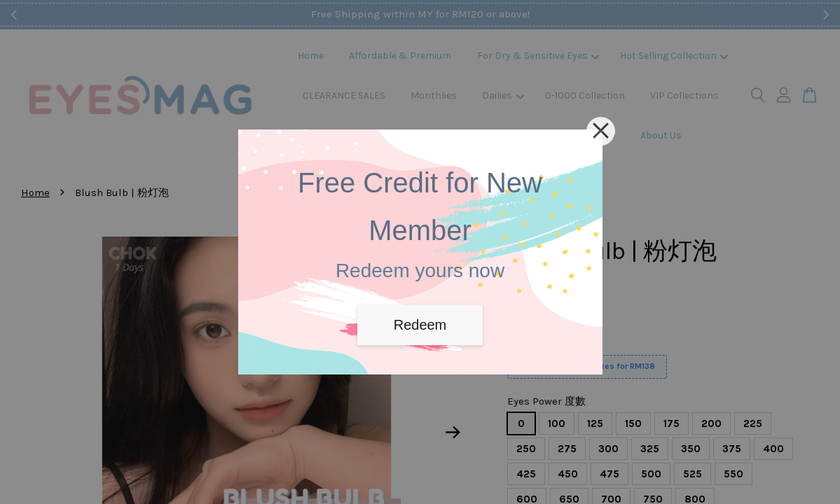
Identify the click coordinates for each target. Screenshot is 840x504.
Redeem (420, 325)
